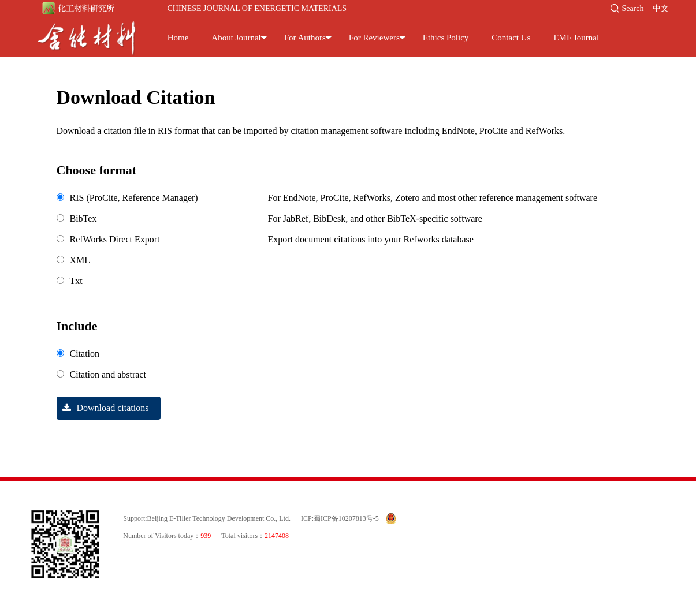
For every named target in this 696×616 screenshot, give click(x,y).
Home (178, 38)
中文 (661, 8)
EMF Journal (576, 38)
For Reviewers (374, 38)
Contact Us (511, 38)
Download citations (103, 408)
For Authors (305, 38)
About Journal (236, 38)
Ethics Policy (446, 38)
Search (632, 8)
